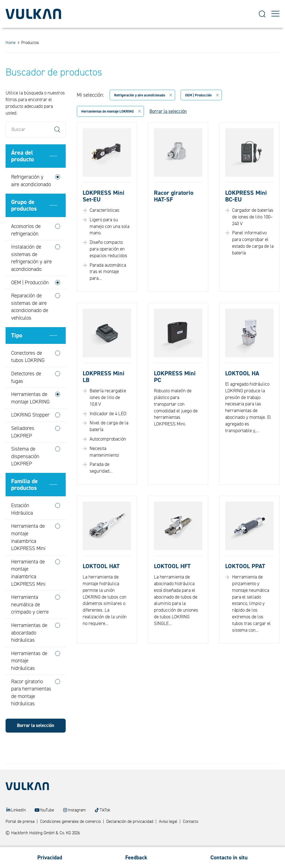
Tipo (17, 348)
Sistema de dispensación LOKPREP (25, 469)
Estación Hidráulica (22, 522)
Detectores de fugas (26, 391)
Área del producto (23, 169)
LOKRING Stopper (30, 428)
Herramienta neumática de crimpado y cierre (30, 618)
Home (11, 43)
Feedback (136, 858)
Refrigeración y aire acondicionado (31, 194)
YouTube (47, 810)
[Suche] (262, 14)
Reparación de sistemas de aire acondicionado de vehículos (30, 320)
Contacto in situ (229, 858)
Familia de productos (24, 497)
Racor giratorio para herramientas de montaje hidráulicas (31, 706)
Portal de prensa (20, 822)
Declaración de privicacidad (130, 822)
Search (57, 143)
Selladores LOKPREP (23, 445)
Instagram (77, 810)
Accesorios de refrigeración (26, 243)
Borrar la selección (36, 739)
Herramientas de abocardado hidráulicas (29, 646)
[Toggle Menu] (275, 14)
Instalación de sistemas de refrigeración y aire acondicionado (31, 271)
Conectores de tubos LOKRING (28, 370)
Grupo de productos (24, 218)
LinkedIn (19, 810)
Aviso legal (168, 822)
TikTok (105, 810)
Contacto (191, 822)
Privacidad (50, 858)
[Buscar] (36, 143)
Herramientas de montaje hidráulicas (29, 674)
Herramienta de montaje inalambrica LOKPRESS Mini (28, 550)
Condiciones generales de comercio (70, 822)
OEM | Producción (30, 295)
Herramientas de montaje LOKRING (30, 411)
